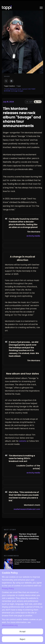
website (23, 441)
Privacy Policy (8, 602)
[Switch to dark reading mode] (38, 102)
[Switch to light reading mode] (29, 102)
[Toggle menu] (41, 8)
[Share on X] (6, 81)
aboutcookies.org (10, 639)
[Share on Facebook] (11, 81)
